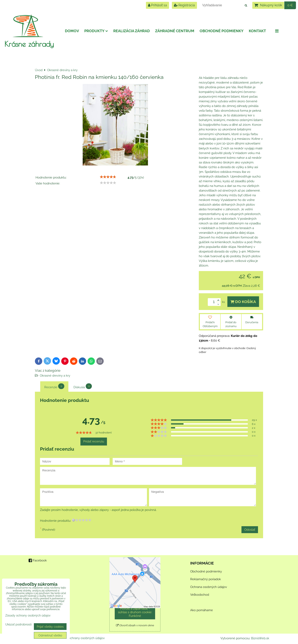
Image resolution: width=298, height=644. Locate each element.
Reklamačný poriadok (206, 579)
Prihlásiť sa (157, 5)
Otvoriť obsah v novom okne (135, 625)
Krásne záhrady (29, 44)
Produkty (96, 31)
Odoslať (250, 530)
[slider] (108, 177)
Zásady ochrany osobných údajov (81, 638)
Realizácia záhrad (132, 31)
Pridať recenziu (94, 441)
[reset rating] (73, 520)
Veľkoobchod (200, 595)
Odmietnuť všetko (50, 635)
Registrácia (184, 5)
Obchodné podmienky (222, 31)
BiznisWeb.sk (260, 638)
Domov (72, 31)
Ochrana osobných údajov (209, 587)
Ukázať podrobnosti (18, 624)
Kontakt (257, 31)
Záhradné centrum (175, 31)
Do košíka (243, 302)
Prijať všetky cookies (50, 627)
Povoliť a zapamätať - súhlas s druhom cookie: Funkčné (135, 612)
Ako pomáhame (202, 610)
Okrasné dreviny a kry (55, 376)
